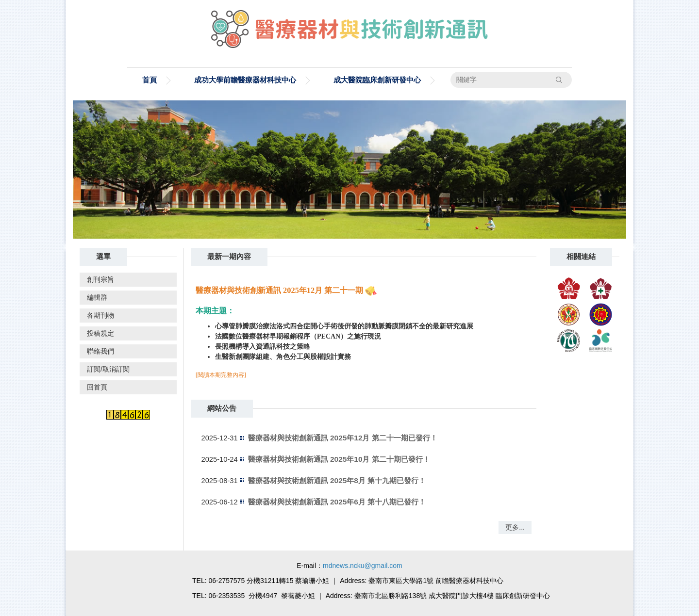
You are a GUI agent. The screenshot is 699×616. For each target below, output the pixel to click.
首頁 (150, 80)
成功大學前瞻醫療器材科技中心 (245, 80)
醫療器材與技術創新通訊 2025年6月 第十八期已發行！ (337, 502)
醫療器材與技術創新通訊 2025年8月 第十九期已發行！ (337, 480)
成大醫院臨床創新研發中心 (377, 80)
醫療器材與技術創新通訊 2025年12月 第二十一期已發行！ (343, 438)
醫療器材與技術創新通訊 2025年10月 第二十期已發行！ (339, 459)
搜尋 (559, 80)
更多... (515, 527)
